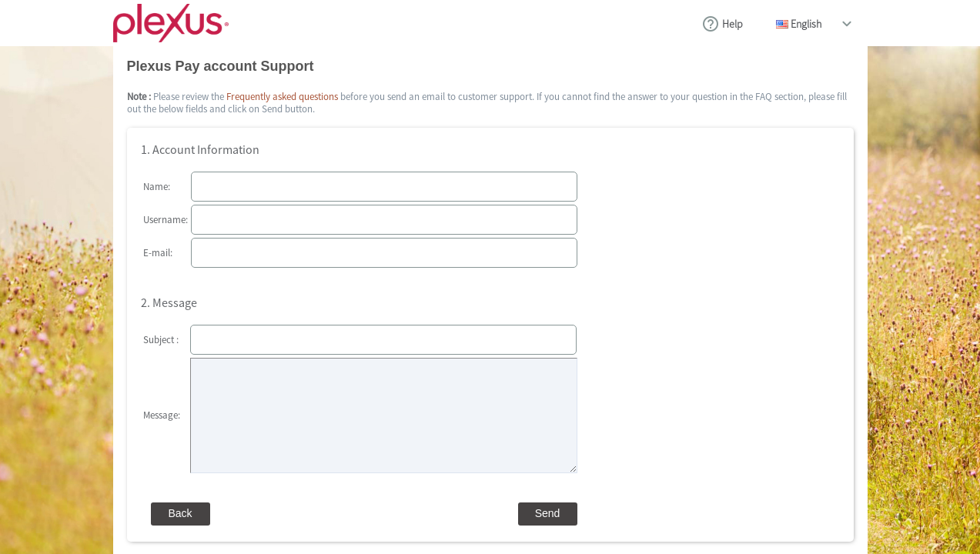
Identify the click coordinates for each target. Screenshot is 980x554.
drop (847, 24)
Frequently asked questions (282, 97)
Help (732, 24)
